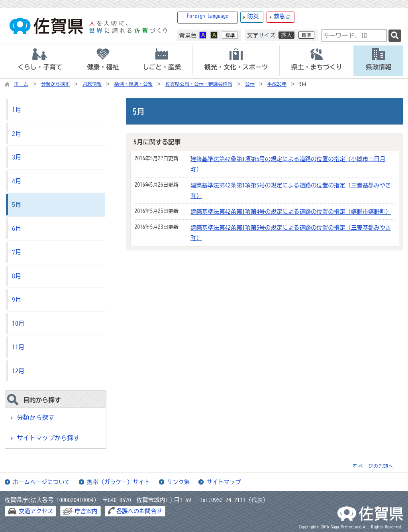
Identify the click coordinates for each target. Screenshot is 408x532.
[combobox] (354, 35)
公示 (250, 84)
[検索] (395, 36)
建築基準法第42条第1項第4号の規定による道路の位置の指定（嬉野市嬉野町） (291, 212)
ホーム (21, 84)
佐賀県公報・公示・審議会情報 (199, 84)
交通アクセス (36, 511)
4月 (17, 181)
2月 (17, 134)
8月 (17, 276)
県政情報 (92, 84)
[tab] (40, 61)
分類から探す (55, 84)
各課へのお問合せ (139, 511)
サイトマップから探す (48, 438)
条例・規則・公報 (133, 84)
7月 (17, 252)
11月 (18, 347)
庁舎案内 (86, 511)
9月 (17, 299)
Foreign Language (208, 16)
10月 (18, 323)
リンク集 (178, 482)
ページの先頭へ (376, 466)
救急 (282, 17)
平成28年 (277, 84)
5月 (17, 205)
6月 (17, 229)
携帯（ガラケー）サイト (118, 482)
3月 (17, 157)
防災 (253, 16)
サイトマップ (224, 482)
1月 (17, 110)
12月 (18, 371)
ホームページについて (41, 482)
